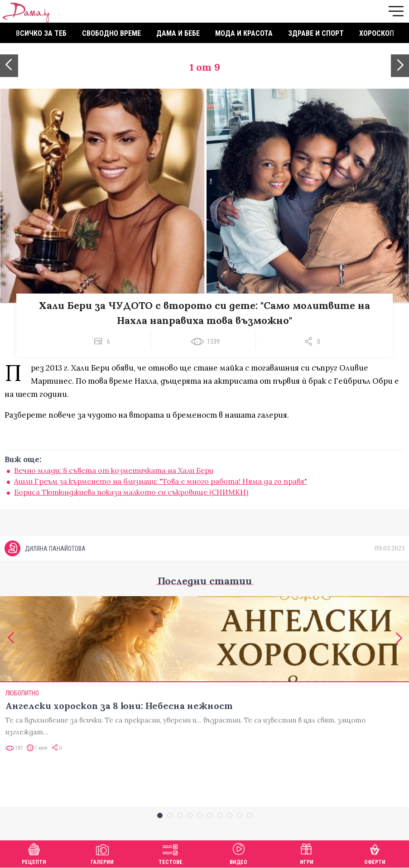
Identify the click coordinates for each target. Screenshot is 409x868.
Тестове (171, 853)
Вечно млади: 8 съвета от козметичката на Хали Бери (114, 470)
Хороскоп (377, 33)
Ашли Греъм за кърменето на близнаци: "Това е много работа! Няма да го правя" (161, 481)
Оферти (375, 853)
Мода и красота (244, 33)
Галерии (102, 853)
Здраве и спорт (316, 33)
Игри (307, 853)
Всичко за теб (41, 33)
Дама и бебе (178, 33)
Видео (238, 853)
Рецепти (34, 853)
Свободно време (111, 33)
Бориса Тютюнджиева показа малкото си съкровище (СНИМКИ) (131, 492)
